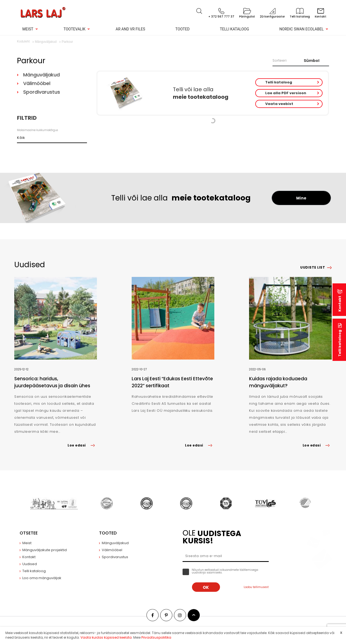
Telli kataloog (234, 29)
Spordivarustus (42, 92)
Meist (28, 29)
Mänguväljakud (41, 75)
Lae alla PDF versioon (286, 93)
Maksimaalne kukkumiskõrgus (37, 130)
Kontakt (340, 304)
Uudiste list (313, 267)
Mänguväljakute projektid (45, 550)
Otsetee (29, 533)
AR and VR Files (130, 29)
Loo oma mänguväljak (42, 578)
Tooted (182, 29)
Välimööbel (37, 83)
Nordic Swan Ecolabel (301, 29)
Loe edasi (82, 445)
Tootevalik (74, 29)
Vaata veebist (279, 104)
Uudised (30, 564)
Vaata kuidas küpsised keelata (106, 637)
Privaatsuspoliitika (156, 637)
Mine (301, 198)
